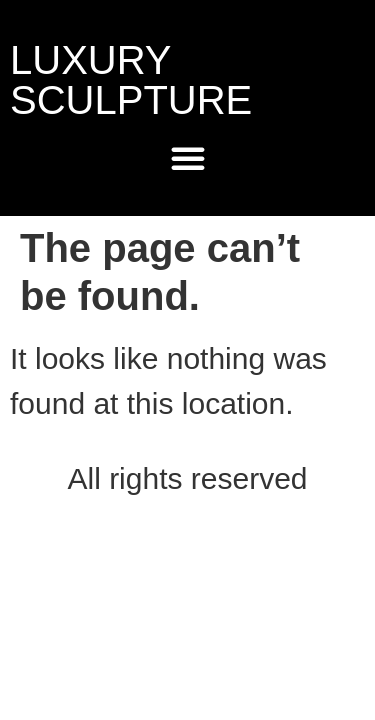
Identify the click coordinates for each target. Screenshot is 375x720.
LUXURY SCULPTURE (131, 80)
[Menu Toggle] (188, 158)
